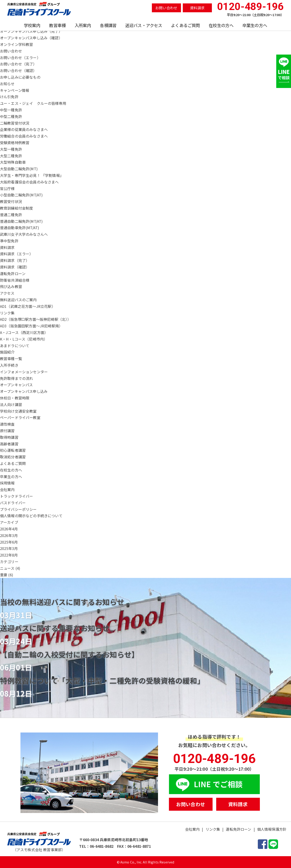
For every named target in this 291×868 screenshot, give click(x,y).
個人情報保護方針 (272, 829)
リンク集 (213, 829)
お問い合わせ (166, 8)
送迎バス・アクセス (144, 25)
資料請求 (197, 8)
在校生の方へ (221, 25)
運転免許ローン (238, 829)
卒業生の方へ (255, 25)
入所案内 (83, 25)
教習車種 (57, 25)
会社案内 (192, 829)
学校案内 (32, 25)
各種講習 (108, 25)
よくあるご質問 (185, 25)
